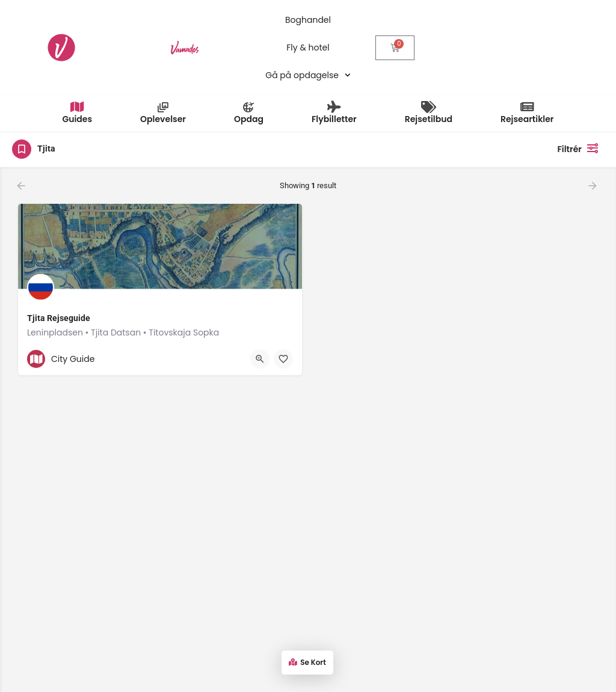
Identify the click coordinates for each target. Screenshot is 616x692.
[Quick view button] (260, 359)
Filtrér (581, 148)
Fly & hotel (308, 47)
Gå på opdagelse (308, 75)
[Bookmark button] (283, 359)
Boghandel (308, 20)
